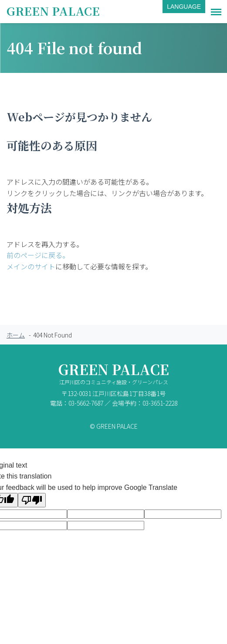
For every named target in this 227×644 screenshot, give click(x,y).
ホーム (16, 335)
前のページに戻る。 (38, 255)
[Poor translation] (32, 500)
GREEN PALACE (53, 11)
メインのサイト (31, 266)
